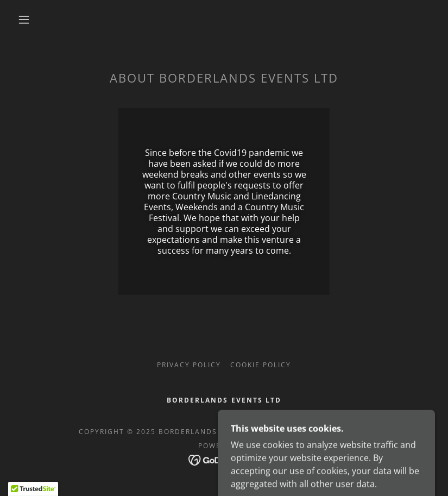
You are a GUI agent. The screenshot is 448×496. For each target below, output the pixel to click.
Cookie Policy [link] (261, 365)
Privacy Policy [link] (189, 365)
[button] (24, 20)
